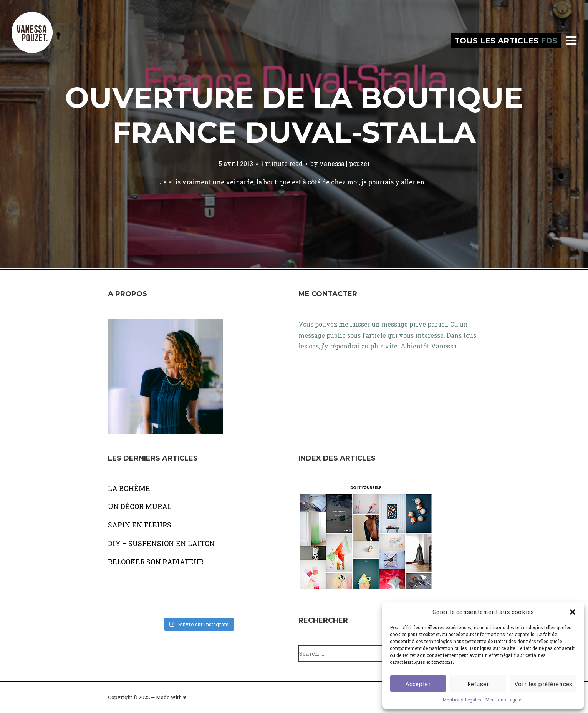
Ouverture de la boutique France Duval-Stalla (294, 115)
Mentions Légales (462, 700)
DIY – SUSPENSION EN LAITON (161, 543)
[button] (573, 612)
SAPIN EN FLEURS (140, 525)
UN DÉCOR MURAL (140, 506)
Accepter (418, 684)
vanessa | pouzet (345, 163)
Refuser (478, 684)
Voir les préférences (543, 684)
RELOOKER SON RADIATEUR (156, 562)
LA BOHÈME (129, 488)
